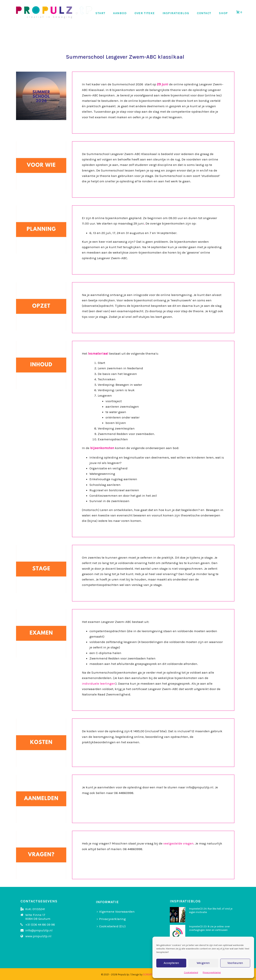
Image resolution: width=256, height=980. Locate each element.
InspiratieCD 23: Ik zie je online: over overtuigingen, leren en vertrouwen (209, 928)
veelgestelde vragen (178, 843)
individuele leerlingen (99, 683)
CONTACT (204, 13)
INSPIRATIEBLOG (176, 13)
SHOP (223, 13)
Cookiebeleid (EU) (111, 926)
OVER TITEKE (145, 13)
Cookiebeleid (191, 972)
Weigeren (203, 963)
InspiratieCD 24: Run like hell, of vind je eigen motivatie (211, 910)
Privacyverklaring (212, 972)
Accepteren (171, 963)
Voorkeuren (235, 963)
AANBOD (120, 13)
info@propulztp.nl (39, 930)
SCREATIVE (149, 974)
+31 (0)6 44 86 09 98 (40, 924)
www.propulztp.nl (38, 936)
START (100, 13)
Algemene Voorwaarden (116, 911)
